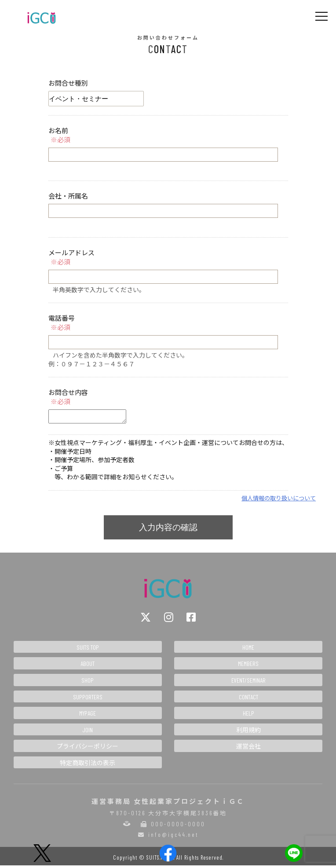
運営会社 (248, 749)
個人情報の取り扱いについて (279, 501)
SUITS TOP (88, 650)
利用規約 (248, 732)
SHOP (88, 683)
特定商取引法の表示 (88, 765)
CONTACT (248, 700)
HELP (248, 716)
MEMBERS (248, 666)
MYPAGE (88, 716)
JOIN (88, 732)
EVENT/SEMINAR (248, 683)
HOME (248, 650)
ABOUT (88, 666)
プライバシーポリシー (88, 749)
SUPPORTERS (88, 700)
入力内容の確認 (168, 530)
